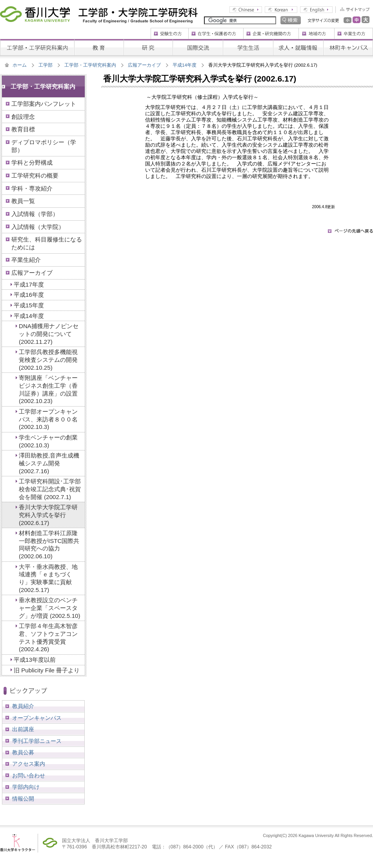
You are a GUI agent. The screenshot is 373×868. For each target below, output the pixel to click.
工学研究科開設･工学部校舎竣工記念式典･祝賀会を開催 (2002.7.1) (50, 489)
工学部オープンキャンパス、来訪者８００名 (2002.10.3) (48, 419)
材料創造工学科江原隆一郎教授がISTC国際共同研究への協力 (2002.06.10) (49, 545)
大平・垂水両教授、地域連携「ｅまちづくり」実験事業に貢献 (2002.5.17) (48, 578)
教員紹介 (23, 706)
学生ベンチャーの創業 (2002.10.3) (48, 441)
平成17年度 (29, 284)
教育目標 (23, 129)
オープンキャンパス (37, 718)
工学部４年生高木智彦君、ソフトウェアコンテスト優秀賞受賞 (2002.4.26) (48, 637)
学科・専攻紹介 (32, 188)
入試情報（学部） (35, 214)
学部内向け (26, 787)
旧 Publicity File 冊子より (47, 670)
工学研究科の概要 (35, 175)
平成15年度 (29, 305)
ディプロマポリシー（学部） (44, 146)
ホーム (20, 65)
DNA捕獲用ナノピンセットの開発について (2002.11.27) (49, 334)
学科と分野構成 (32, 163)
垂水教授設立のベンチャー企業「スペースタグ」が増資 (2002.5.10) (49, 608)
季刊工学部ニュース (37, 741)
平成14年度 (185, 65)
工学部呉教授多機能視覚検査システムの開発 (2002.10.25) (48, 360)
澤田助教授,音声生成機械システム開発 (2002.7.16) (49, 463)
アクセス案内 (29, 764)
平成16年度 (29, 295)
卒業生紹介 (26, 260)
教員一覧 (23, 201)
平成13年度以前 (35, 660)
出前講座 (23, 729)
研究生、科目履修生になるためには (47, 243)
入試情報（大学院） (38, 227)
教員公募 (23, 752)
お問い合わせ (29, 775)
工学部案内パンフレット (44, 104)
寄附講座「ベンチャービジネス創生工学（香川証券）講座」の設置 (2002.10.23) (48, 389)
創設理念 (23, 117)
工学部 (45, 65)
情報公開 (23, 799)
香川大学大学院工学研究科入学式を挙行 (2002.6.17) (48, 515)
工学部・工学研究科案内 (90, 65)
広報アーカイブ (144, 65)
